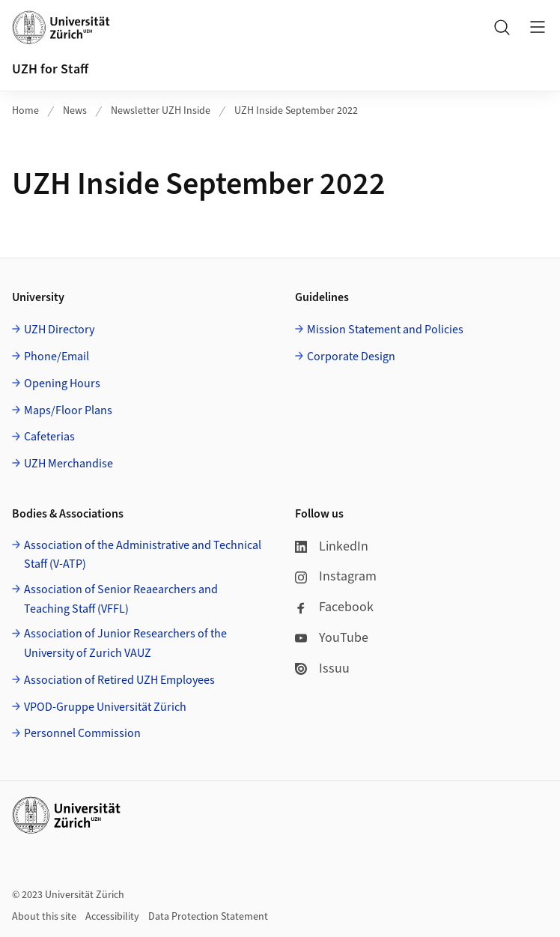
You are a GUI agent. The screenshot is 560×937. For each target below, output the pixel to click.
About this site (44, 917)
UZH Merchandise (69, 464)
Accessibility (112, 917)
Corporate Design (351, 357)
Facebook (334, 607)
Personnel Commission (82, 733)
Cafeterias (49, 437)
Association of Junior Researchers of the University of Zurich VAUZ (125, 643)
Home (25, 111)
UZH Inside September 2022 (296, 111)
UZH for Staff (50, 69)
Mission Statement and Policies (385, 330)
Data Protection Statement (208, 917)
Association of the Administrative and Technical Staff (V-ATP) (143, 555)
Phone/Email (57, 357)
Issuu (322, 668)
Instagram (336, 576)
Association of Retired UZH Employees (119, 680)
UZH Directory (59, 330)
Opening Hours (62, 383)
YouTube (332, 638)
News (75, 111)
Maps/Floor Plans (68, 410)
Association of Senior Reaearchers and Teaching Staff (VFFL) (121, 599)
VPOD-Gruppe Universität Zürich (105, 707)
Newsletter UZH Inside (161, 111)
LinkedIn (332, 546)
